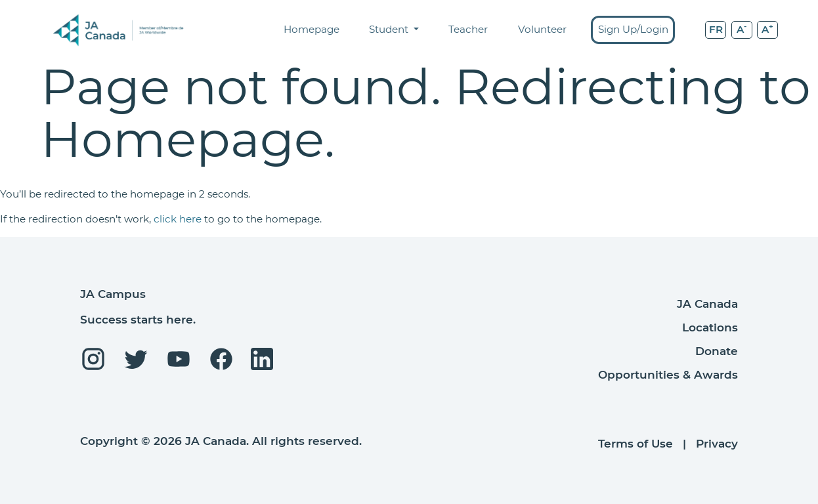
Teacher (468, 29)
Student (390, 29)
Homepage (312, 29)
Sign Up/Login (633, 29)
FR (716, 29)
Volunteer (542, 29)
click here (178, 219)
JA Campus (113, 294)
